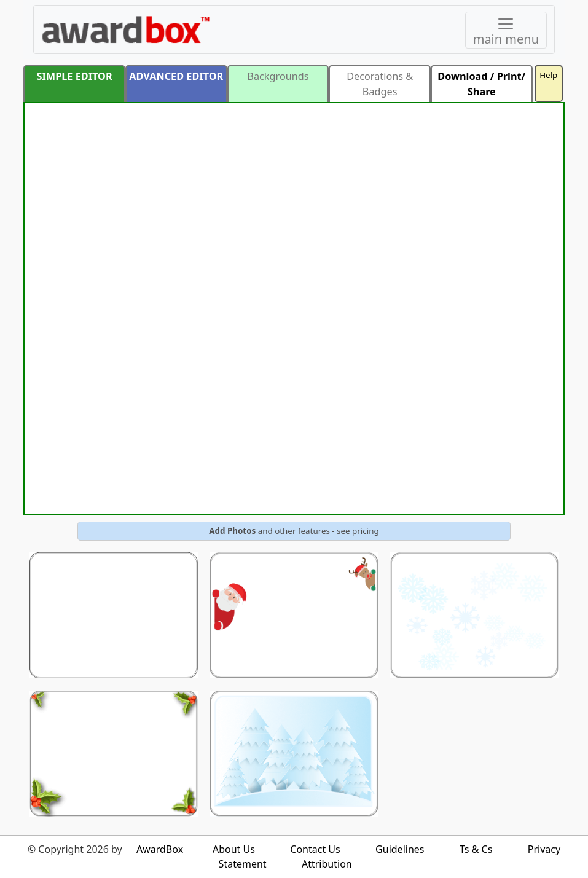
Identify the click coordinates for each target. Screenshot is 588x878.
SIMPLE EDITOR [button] (75, 76)
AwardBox (160, 849)
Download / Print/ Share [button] (481, 84)
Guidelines (400, 849)
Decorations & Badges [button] (380, 84)
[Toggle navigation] (506, 30)
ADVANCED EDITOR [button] (176, 76)
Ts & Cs (476, 849)
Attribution (327, 864)
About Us (234, 849)
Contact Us (315, 849)
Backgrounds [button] (278, 76)
